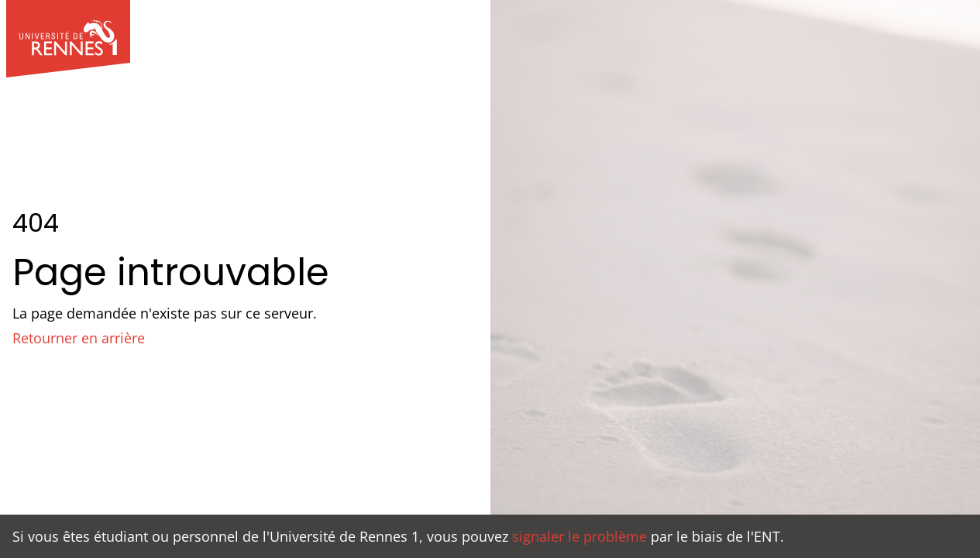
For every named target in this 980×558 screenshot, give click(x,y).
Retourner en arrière (79, 338)
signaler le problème (579, 536)
